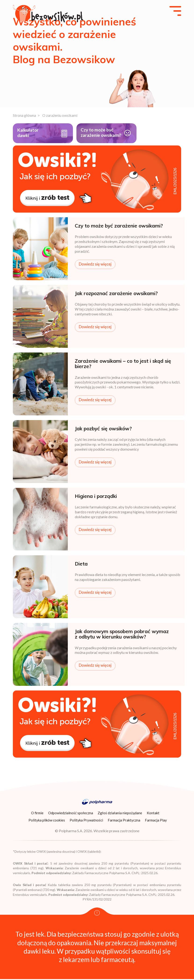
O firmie (37, 814)
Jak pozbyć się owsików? (103, 430)
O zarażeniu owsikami (60, 115)
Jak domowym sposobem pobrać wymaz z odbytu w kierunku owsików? (122, 635)
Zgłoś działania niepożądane (120, 814)
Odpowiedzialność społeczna (71, 814)
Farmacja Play (156, 821)
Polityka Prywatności (86, 821)
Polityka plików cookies (47, 821)
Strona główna (24, 115)
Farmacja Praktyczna (124, 821)
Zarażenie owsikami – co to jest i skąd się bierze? (123, 365)
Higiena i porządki (96, 497)
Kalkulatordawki (29, 133)
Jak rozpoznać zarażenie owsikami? (116, 294)
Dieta (81, 565)
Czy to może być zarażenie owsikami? (92, 136)
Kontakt (153, 814)
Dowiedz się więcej (95, 265)
